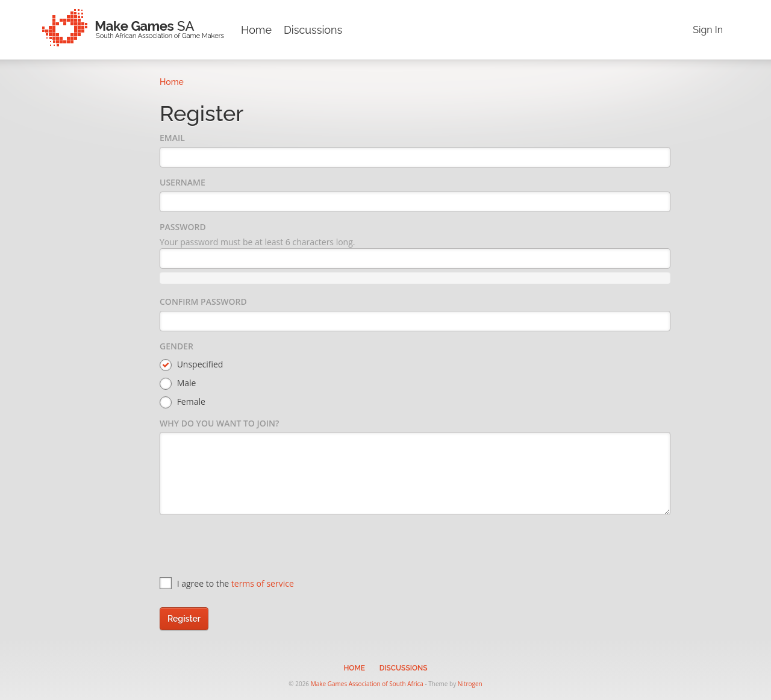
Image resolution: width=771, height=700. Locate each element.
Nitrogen (470, 684)
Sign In (708, 30)
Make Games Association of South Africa (367, 684)
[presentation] (251, 548)
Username (183, 182)
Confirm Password (203, 302)
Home (256, 30)
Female (183, 402)
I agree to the (227, 583)
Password (183, 227)
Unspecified (191, 365)
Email (172, 138)
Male (178, 383)
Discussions (313, 30)
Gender (176, 346)
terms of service (263, 583)
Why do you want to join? (219, 423)
